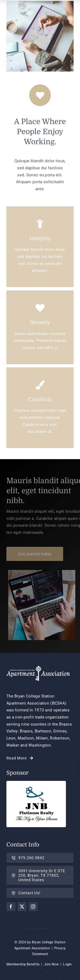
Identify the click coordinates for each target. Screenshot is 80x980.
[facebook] (11, 907)
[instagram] (33, 907)
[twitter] (22, 907)
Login (67, 964)
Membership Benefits (23, 964)
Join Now (51, 964)
